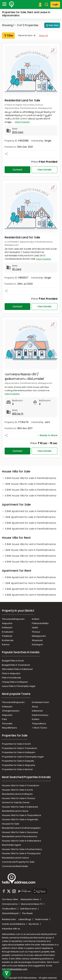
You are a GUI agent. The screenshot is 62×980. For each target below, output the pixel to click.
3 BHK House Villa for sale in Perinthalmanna (30, 478)
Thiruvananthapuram (13, 619)
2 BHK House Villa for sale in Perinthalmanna (30, 490)
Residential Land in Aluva (15, 811)
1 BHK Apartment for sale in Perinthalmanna (30, 517)
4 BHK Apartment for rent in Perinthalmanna (30, 595)
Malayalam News (30, 899)
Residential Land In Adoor (16, 858)
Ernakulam (8, 632)
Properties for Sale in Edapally (18, 761)
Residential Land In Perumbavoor (20, 836)
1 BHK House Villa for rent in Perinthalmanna (30, 550)
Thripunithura (39, 724)
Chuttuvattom (10, 909)
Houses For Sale (11, 824)
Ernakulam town (41, 702)
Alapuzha (7, 623)
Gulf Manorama (29, 909)
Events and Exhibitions (14, 924)
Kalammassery (40, 715)
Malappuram (39, 636)
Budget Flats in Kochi (13, 661)
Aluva (35, 707)
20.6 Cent (18, 132)
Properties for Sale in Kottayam (19, 752)
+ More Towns (39, 728)
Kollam (36, 619)
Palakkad (7, 636)
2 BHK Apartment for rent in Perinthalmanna (30, 589)
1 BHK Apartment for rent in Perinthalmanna (30, 583)
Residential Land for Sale (22, 100)
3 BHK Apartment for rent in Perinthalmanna (30, 577)
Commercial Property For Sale (18, 862)
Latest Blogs (25, 919)
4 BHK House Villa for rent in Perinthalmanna (30, 562)
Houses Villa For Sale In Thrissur (19, 798)
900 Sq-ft (18, 414)
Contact (18, 170)
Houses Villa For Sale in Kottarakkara (21, 841)
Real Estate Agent (11, 845)
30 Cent (17, 269)
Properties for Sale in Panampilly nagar (23, 757)
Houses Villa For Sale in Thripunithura (21, 815)
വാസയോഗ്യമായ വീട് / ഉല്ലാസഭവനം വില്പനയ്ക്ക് (24, 376)
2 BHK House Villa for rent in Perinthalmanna (30, 556)
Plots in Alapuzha (11, 673)
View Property (22, 122)
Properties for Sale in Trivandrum (20, 748)
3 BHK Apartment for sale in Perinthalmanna (30, 511)
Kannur (6, 644)
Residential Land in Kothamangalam (21, 828)
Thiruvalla (7, 724)
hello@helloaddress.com (15, 969)
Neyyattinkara (9, 728)
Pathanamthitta (40, 623)
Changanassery (11, 711)
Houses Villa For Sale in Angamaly (20, 819)
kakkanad (37, 711)
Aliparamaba (25, 35)
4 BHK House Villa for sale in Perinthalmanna (31, 496)
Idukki (35, 628)
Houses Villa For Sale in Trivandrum (21, 785)
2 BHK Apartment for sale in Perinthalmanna (30, 523)
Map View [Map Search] (52, 25)
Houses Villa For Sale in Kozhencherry (22, 849)
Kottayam (7, 628)
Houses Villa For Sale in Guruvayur (20, 832)
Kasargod (37, 644)
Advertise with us (11, 929)
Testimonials (42, 919)
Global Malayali (10, 913)
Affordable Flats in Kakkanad (17, 669)
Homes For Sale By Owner (16, 802)
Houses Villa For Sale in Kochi (17, 790)
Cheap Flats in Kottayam (15, 682)
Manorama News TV (32, 904)
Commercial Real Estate (15, 866)
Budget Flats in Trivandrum (16, 665)
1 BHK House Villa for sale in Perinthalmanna (30, 484)
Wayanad (37, 640)
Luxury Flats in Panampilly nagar (19, 686)
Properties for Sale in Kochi (16, 744)
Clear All (43, 36)
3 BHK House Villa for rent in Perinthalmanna (30, 544)
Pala (4, 719)
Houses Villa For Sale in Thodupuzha (21, 853)
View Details (44, 170)
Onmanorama (10, 904)
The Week (27, 913)
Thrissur (36, 632)
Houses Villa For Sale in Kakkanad (20, 807)
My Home (34, 924)
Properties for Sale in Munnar (17, 769)
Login (55, 4)
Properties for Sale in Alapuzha (19, 765)
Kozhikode (8, 640)
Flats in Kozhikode (11, 678)
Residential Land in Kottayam (17, 794)
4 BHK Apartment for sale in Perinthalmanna (31, 529)
